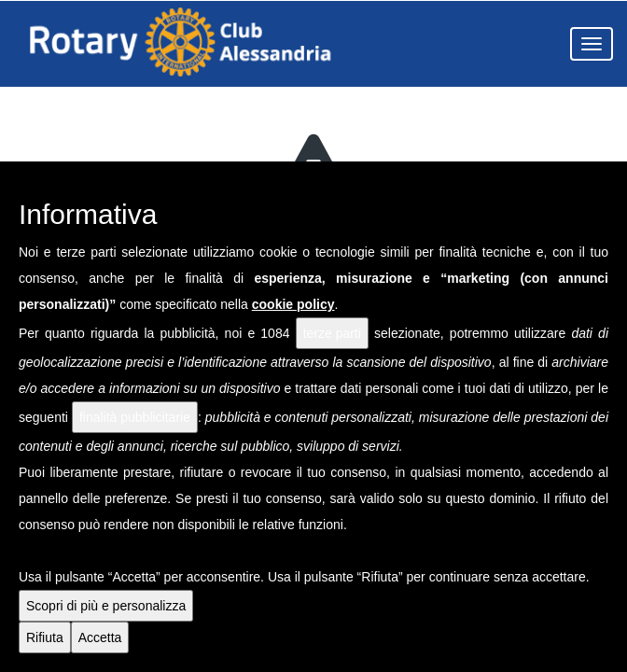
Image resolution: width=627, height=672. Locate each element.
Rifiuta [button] (45, 637)
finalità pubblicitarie (135, 417)
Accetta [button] (100, 637)
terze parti (332, 333)
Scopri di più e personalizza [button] (106, 606)
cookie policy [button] (293, 304)
